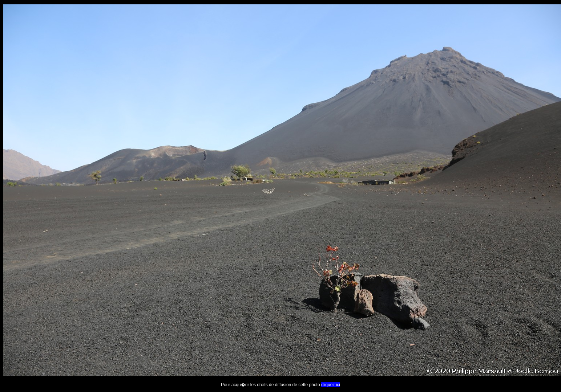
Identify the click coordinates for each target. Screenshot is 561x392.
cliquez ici (331, 385)
